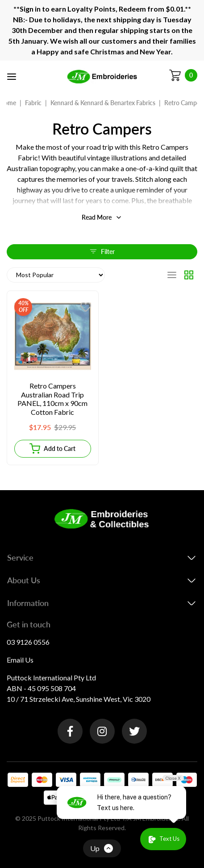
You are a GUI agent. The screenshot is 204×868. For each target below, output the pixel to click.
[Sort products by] (56, 275)
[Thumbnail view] (189, 275)
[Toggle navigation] (12, 77)
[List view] (172, 275)
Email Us (20, 660)
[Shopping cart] (183, 75)
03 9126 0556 (28, 642)
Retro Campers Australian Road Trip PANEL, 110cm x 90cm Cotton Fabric (52, 399)
